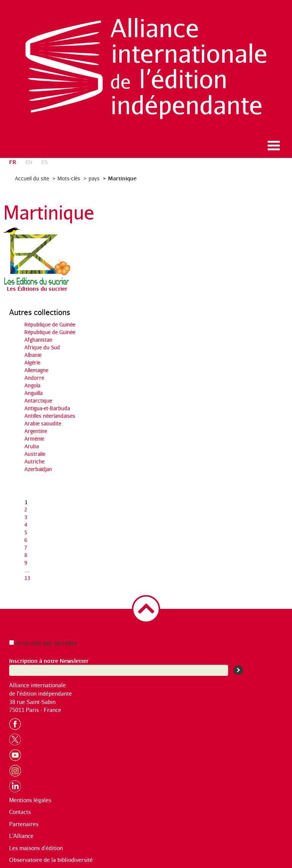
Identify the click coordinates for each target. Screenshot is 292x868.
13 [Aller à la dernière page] (27, 578)
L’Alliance (21, 836)
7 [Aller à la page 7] (26, 547)
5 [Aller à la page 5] (26, 532)
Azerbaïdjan (38, 469)
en (29, 162)
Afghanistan (38, 340)
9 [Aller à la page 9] (26, 563)
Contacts (20, 812)
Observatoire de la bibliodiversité (51, 860)
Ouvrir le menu (274, 146)
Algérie (32, 362)
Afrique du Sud (42, 347)
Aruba (32, 446)
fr (13, 162)
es (44, 162)
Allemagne (36, 370)
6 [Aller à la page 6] (26, 540)
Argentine (36, 431)
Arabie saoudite (43, 423)
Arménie (34, 439)
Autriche (34, 461)
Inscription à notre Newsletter (49, 660)
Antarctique (38, 401)
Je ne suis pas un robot (43, 643)
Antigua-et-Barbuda (47, 408)
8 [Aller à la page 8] (26, 555)
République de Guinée (50, 324)
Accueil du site (32, 178)
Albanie (33, 355)
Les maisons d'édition (36, 848)
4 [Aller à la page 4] (26, 525)
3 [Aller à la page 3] (26, 517)
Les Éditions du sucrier (37, 288)
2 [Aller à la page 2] (26, 509)
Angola (32, 385)
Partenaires (24, 824)
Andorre (34, 378)
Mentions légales (30, 800)
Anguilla (33, 393)
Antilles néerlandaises (50, 416)
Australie (35, 454)
